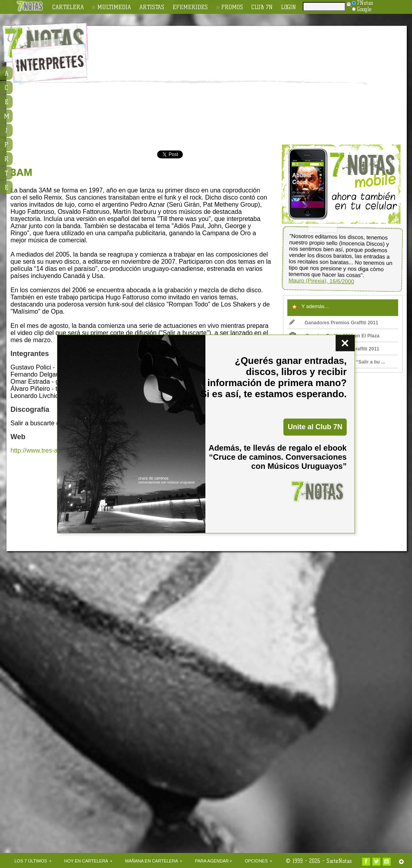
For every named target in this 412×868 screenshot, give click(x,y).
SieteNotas (339, 861)
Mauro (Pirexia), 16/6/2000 (321, 281)
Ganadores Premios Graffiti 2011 (334, 323)
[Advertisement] (199, 86)
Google (362, 9)
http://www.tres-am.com (44, 450)
